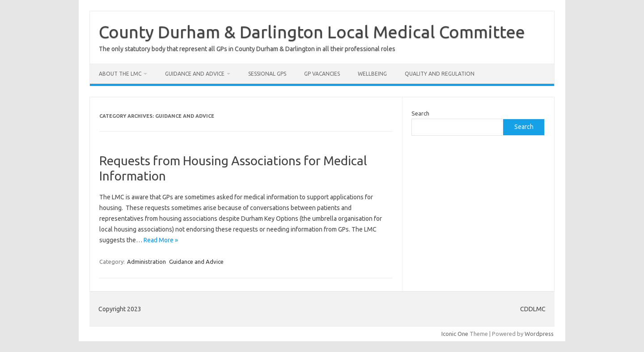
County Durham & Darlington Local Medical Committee (312, 32)
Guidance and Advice (195, 74)
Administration (146, 262)
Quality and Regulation (440, 74)
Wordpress (539, 334)
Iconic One (455, 334)
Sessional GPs (267, 74)
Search (420, 113)
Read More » (161, 240)
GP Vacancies (322, 74)
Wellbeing (372, 74)
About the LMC (120, 74)
